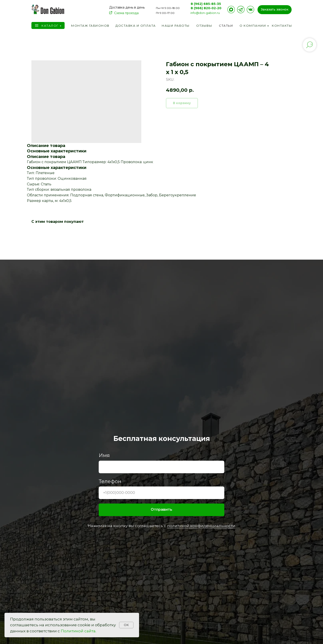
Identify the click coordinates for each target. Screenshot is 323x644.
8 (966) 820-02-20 (206, 8)
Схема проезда (126, 13)
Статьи (226, 26)
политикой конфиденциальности (201, 526)
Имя (104, 455)
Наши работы (176, 26)
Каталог (50, 26)
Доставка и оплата (136, 26)
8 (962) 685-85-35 (206, 4)
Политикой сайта (78, 631)
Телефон (110, 481)
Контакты (282, 26)
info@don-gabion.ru (205, 13)
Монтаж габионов (90, 26)
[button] (275, 10)
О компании (253, 26)
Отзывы (204, 26)
